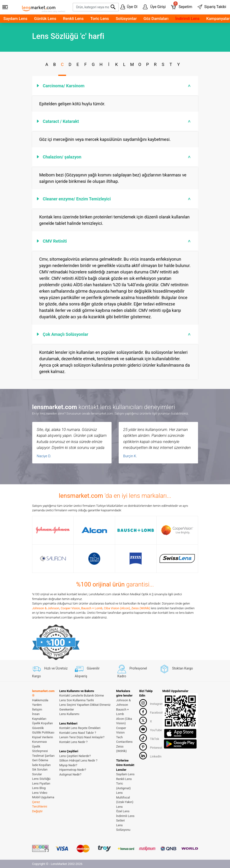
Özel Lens (123, 811)
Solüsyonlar (126, 18)
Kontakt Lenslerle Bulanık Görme (81, 695)
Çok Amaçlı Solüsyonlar (118, 334)
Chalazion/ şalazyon (118, 157)
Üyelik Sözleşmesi (40, 749)
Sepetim (182, 6)
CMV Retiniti (118, 241)
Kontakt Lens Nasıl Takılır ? (78, 733)
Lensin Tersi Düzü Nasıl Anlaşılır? (82, 737)
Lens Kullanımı (69, 714)
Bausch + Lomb (92, 608)
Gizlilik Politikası (43, 732)
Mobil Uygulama (43, 797)
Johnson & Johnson (46, 608)
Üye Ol (129, 7)
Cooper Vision (70, 608)
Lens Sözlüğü (41, 779)
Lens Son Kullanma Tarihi (77, 700)
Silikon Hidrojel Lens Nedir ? (78, 760)
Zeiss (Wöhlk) (141, 608)
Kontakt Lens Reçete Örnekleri (80, 728)
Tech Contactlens (124, 740)
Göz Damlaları (156, 18)
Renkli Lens (73, 18)
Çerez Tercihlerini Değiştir (40, 807)
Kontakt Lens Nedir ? (73, 742)
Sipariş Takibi (212, 7)
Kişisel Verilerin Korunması (43, 740)
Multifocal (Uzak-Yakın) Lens (125, 802)
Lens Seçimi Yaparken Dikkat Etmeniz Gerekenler (85, 707)
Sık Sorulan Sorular (40, 772)
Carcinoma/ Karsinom (118, 86)
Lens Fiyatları (41, 783)
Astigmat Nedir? (70, 774)
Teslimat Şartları (43, 756)
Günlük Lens (45, 18)
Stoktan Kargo (177, 668)
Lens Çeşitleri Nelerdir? (75, 756)
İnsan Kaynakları (39, 716)
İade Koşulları (41, 765)
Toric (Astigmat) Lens (123, 788)
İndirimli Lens (187, 18)
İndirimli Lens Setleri (125, 818)
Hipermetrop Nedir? (73, 770)
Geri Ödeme (40, 760)
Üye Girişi (154, 7)
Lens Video (40, 793)
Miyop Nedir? (68, 765)
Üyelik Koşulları (43, 723)
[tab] (115, 86)
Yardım (37, 705)
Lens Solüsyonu (123, 828)
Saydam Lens (15, 18)
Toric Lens (100, 18)
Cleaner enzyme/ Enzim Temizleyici (118, 199)
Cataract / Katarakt (118, 121)
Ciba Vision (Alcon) (117, 608)
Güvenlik (38, 728)
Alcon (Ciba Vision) (124, 721)
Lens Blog (39, 788)
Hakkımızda (40, 700)
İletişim (37, 709)
